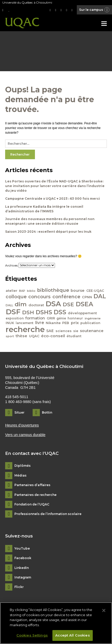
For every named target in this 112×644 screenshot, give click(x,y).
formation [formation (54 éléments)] (35, 318)
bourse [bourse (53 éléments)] (78, 291)
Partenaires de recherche (35, 495)
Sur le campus (95, 10)
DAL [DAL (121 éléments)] (100, 296)
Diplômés (22, 466)
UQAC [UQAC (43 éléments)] (34, 336)
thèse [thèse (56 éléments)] (21, 336)
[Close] (104, 610)
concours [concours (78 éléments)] (39, 297)
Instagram (23, 577)
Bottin (47, 412)
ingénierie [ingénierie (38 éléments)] (93, 318)
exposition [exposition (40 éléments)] (15, 318)
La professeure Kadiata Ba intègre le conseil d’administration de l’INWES (44, 209)
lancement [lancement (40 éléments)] (25, 323)
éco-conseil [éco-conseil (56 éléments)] (53, 336)
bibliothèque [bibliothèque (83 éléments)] (53, 290)
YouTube (22, 549)
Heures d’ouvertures (22, 425)
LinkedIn (22, 568)
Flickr (19, 587)
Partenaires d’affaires (32, 485)
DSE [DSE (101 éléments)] (68, 304)
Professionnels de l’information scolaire (48, 514)
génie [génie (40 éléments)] (61, 318)
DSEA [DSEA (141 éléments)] (85, 304)
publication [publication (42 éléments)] (90, 323)
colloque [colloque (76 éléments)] (16, 297)
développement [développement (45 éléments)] (82, 313)
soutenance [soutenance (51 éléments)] (92, 331)
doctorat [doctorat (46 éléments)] (36, 305)
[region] (56, 623)
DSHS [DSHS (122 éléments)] (44, 312)
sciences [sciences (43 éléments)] (64, 331)
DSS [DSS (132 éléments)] (60, 312)
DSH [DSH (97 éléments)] (28, 312)
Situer (19, 412)
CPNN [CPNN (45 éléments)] (87, 297)
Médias (20, 476)
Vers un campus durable (25, 435)
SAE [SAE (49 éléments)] (50, 331)
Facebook (23, 558)
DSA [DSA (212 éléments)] (53, 304)
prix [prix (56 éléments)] (75, 323)
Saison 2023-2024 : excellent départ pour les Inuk (48, 232)
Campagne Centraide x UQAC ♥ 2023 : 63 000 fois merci (53, 199)
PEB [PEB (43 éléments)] (66, 323)
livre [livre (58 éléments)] (40, 323)
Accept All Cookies (72, 635)
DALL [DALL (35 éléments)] (9, 305)
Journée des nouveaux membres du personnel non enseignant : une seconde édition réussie (50, 221)
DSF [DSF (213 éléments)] (13, 312)
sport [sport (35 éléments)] (10, 336)
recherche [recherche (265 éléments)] (25, 329)
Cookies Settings (32, 635)
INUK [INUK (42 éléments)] (10, 323)
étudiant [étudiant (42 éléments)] (74, 336)
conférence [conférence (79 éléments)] (66, 297)
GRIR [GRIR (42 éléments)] (51, 318)
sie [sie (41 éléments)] (76, 331)
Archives (11, 265)
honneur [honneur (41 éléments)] (75, 318)
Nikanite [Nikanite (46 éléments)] (53, 323)
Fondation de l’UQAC (32, 504)
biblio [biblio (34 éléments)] (31, 291)
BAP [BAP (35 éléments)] (22, 291)
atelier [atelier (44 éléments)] (12, 291)
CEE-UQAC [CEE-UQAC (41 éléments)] (95, 291)
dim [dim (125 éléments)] (21, 304)
